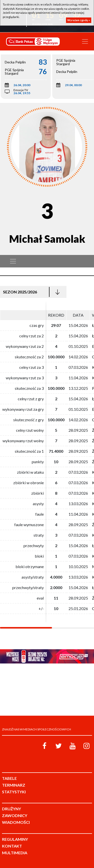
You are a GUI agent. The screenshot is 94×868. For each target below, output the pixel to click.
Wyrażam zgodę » (79, 20)
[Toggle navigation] (85, 41)
